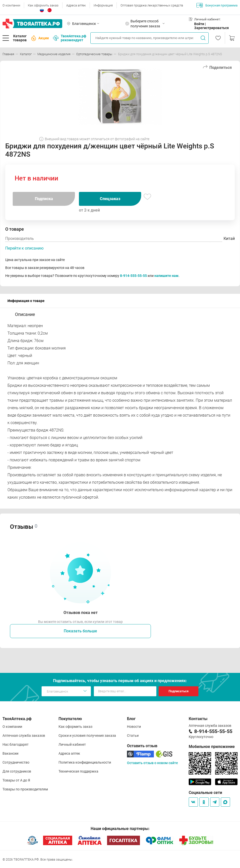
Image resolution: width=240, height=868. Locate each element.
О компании (11, 5)
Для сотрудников (17, 771)
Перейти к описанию (24, 248)
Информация (103, 5)
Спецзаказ (110, 199)
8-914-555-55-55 (133, 276)
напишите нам (166, 276)
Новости (134, 727)
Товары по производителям (25, 789)
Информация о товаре (26, 301)
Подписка (44, 199)
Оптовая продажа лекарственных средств (152, 5)
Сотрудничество (16, 762)
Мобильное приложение (212, 747)
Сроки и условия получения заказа (87, 736)
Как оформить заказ (43, 5)
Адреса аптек (76, 5)
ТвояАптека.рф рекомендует (70, 38)
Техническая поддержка (78, 771)
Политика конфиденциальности (85, 762)
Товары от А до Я (16, 780)
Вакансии (10, 753)
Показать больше (80, 631)
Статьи (133, 736)
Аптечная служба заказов (24, 736)
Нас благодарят (16, 744)
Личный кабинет (72, 744)
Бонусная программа (217, 5)
